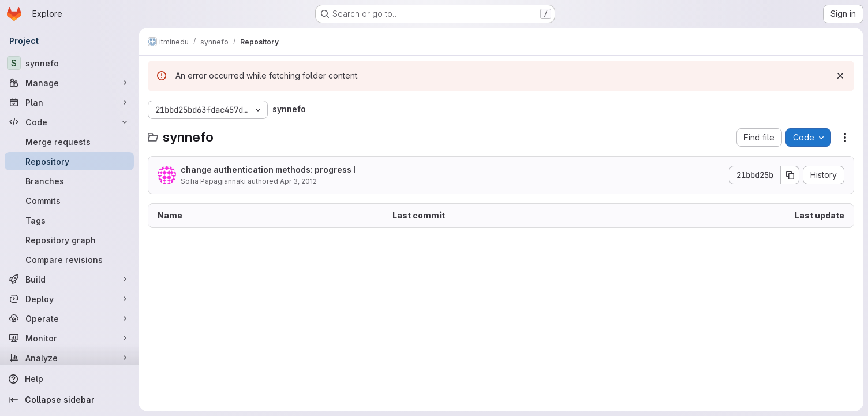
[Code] (69, 122)
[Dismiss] (840, 76)
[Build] (69, 279)
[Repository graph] (69, 240)
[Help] (69, 379)
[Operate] (69, 318)
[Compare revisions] (69, 259)
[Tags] (69, 220)
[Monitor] (69, 338)
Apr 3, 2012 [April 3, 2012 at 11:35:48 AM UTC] (298, 181)
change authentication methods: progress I (268, 170)
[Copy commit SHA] (790, 175)
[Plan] (69, 102)
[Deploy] (69, 299)
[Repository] (69, 161)
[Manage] (69, 83)
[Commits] (69, 200)
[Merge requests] (69, 142)
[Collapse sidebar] (69, 400)
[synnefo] (69, 63)
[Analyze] (69, 358)
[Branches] (69, 181)
